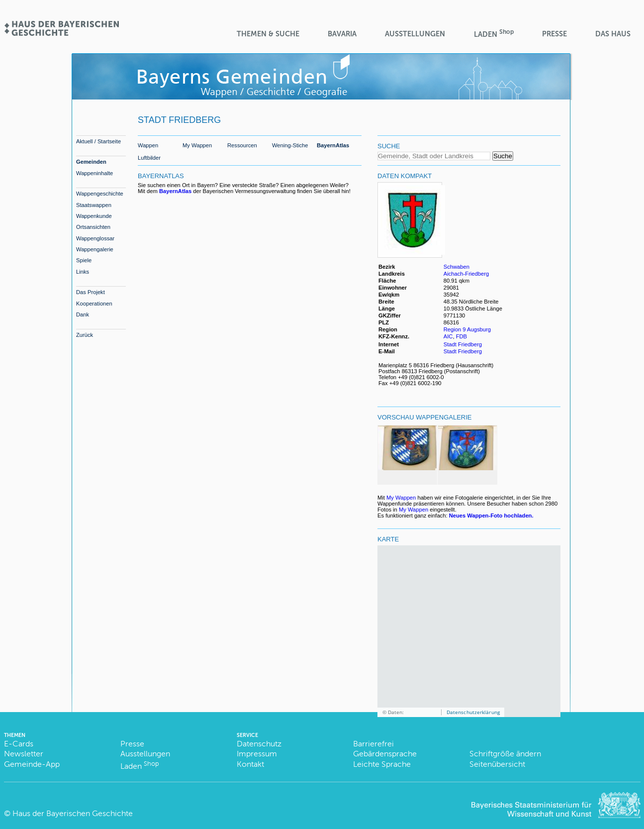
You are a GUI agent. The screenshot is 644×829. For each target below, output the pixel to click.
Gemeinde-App (32, 764)
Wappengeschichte (100, 194)
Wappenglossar (95, 238)
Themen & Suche (268, 34)
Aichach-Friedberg (466, 274)
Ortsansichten (93, 227)
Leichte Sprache (382, 764)
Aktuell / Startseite (98, 141)
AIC (448, 336)
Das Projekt (91, 292)
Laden (494, 34)
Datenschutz (259, 744)
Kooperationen (94, 304)
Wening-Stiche (290, 145)
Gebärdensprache (385, 754)
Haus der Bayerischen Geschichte (73, 813)
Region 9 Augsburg (467, 329)
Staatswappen (94, 205)
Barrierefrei (373, 744)
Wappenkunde (94, 216)
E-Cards (19, 744)
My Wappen (197, 145)
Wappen (148, 145)
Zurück (85, 335)
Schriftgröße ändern (505, 754)
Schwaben (457, 267)
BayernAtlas (333, 145)
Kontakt (250, 764)
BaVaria (342, 34)
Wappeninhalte (94, 173)
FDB (461, 336)
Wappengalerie (95, 249)
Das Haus (613, 34)
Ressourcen (242, 145)
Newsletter (24, 754)
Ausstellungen (415, 34)
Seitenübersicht (497, 764)
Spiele (84, 260)
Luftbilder (149, 158)
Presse (554, 34)
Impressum (257, 754)
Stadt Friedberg (463, 344)
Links (83, 272)
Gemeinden (91, 162)
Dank (83, 314)
